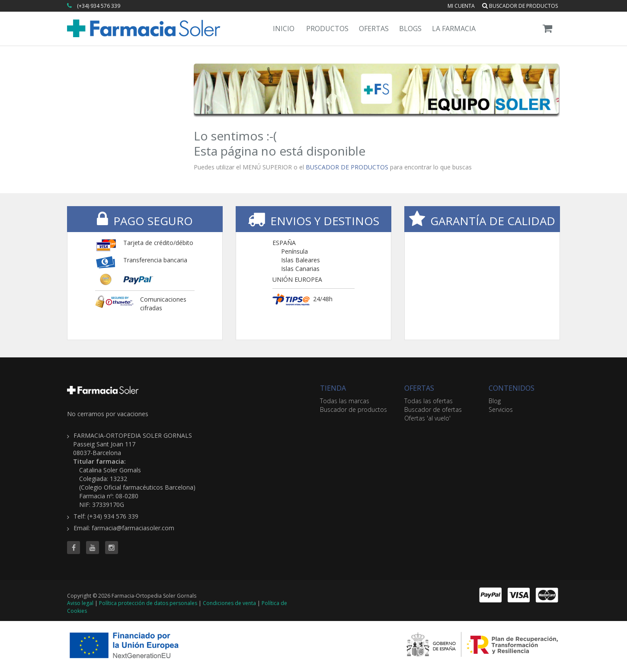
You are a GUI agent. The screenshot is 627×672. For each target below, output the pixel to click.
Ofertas (374, 29)
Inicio (284, 29)
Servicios (501, 409)
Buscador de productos (520, 6)
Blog (495, 401)
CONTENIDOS (512, 388)
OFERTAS (419, 388)
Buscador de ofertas (433, 409)
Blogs (410, 29)
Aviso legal (80, 603)
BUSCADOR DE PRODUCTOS (347, 167)
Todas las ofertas (429, 401)
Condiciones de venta (229, 603)
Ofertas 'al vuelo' (427, 418)
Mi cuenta (461, 6)
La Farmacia (454, 29)
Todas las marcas (345, 401)
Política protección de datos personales (148, 603)
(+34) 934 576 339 (99, 6)
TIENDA (333, 388)
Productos (327, 29)
